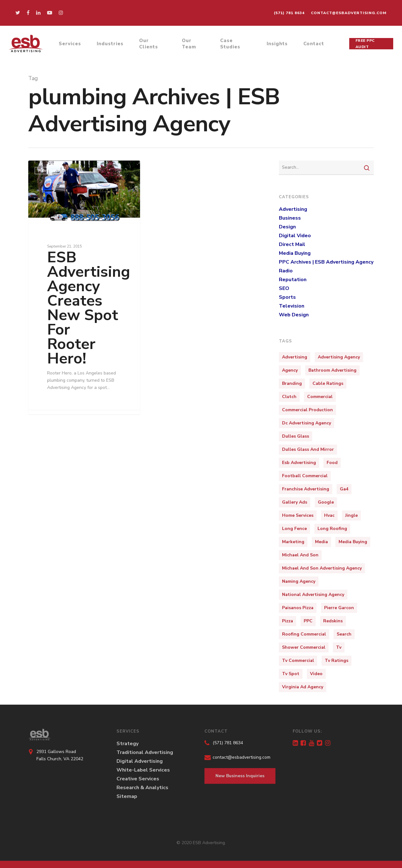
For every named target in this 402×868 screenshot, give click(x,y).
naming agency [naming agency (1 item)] (299, 581)
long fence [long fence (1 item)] (294, 529)
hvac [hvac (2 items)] (329, 515)
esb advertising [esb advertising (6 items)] (299, 463)
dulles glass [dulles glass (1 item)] (296, 436)
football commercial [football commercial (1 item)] (305, 476)
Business (290, 218)
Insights (277, 45)
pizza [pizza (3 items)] (288, 621)
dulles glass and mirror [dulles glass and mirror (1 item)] (308, 449)
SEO (284, 288)
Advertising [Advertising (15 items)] (295, 357)
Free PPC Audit (365, 45)
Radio (286, 271)
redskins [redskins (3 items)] (333, 621)
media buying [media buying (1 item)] (353, 542)
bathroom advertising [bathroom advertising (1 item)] (332, 370)
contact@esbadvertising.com (349, 13)
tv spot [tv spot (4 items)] (291, 674)
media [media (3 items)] (321, 542)
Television (292, 306)
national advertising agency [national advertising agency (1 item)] (313, 595)
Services (71, 45)
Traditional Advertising (145, 752)
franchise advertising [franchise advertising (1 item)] (306, 489)
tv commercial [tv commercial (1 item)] (298, 661)
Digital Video (295, 236)
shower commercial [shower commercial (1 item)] (304, 647)
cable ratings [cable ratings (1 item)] (328, 383)
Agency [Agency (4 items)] (290, 370)
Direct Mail (292, 244)
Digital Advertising (140, 761)
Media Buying (295, 253)
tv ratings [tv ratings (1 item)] (337, 661)
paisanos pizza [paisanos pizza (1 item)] (298, 608)
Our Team (190, 45)
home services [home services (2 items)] (298, 515)
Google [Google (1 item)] (326, 502)
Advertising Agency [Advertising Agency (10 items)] (339, 357)
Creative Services (138, 779)
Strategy (128, 744)
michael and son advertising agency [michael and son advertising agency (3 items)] (322, 568)
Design (287, 227)
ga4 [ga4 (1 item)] (344, 489)
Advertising (50, 171)
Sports (287, 297)
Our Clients (150, 45)
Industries (112, 45)
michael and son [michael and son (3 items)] (300, 555)
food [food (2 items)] (332, 463)
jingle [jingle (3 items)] (351, 515)
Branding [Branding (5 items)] (292, 383)
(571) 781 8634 (289, 13)
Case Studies (231, 45)
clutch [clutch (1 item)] (289, 397)
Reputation (293, 280)
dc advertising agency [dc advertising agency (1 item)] (307, 423)
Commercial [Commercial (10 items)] (320, 397)
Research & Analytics (142, 788)
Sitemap (127, 796)
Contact (314, 45)
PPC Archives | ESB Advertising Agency (326, 262)
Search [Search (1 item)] (344, 634)
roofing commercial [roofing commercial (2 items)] (304, 634)
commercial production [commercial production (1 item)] (307, 410)
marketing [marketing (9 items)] (293, 542)
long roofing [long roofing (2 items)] (332, 529)
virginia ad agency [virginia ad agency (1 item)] (303, 687)
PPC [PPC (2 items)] (308, 621)
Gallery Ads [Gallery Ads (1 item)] (295, 502)
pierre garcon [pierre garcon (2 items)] (339, 608)
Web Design (294, 315)
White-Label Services (143, 770)
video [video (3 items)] (316, 674)
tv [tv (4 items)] (339, 647)
